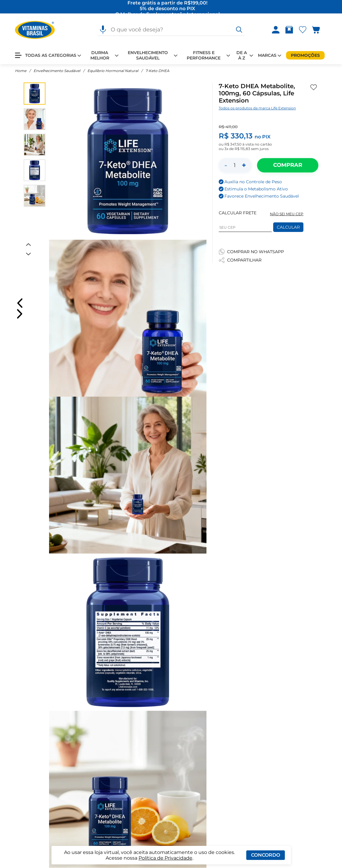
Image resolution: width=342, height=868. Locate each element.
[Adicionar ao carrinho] (288, 166)
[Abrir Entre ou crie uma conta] (276, 30)
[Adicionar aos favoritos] (314, 88)
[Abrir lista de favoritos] (303, 30)
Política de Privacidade (165, 858)
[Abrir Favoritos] (303, 30)
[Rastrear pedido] (289, 30)
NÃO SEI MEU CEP (287, 214)
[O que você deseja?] (239, 30)
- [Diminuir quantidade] (226, 165)
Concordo (266, 855)
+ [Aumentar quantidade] (244, 165)
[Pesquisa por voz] (103, 30)
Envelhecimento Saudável (57, 71)
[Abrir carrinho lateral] (320, 30)
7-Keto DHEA (157, 71)
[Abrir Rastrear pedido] (289, 30)
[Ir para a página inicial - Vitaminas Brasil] (35, 30)
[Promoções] (305, 55)
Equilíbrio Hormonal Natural (113, 71)
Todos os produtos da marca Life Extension (257, 108)
